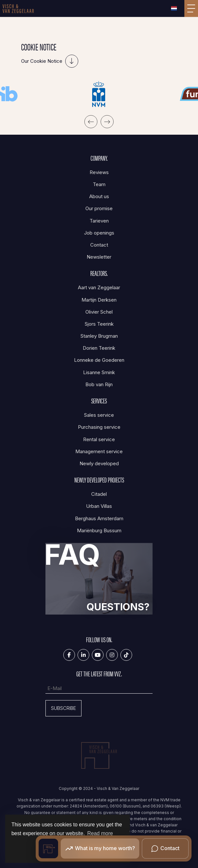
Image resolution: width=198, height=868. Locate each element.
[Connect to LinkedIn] (83, 655)
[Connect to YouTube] (98, 655)
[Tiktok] (126, 655)
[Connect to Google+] (112, 655)
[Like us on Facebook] (69, 655)
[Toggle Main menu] (191, 8)
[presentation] (91, 122)
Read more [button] (100, 833)
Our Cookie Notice (42, 61)
